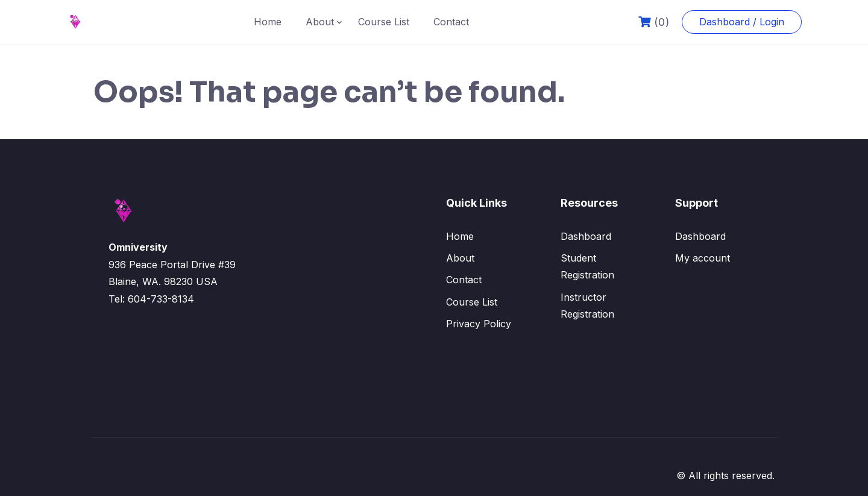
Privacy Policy (479, 324)
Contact (451, 22)
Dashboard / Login (742, 22)
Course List (384, 22)
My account (703, 258)
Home (268, 22)
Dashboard (586, 236)
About (320, 22)
